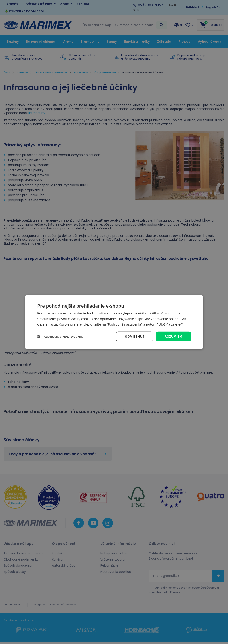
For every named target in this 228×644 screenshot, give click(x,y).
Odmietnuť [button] (134, 336)
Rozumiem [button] (173, 336)
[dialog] (114, 322)
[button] (60, 336)
